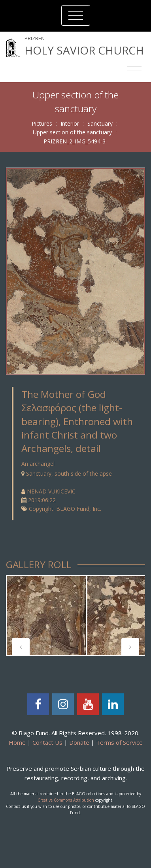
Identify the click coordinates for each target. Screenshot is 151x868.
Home (17, 742)
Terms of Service (119, 742)
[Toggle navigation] (76, 15)
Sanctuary (100, 123)
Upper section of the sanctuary (72, 132)
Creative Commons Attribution (66, 800)
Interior (70, 123)
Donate (79, 742)
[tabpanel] (46, 616)
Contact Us (47, 742)
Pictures (42, 123)
